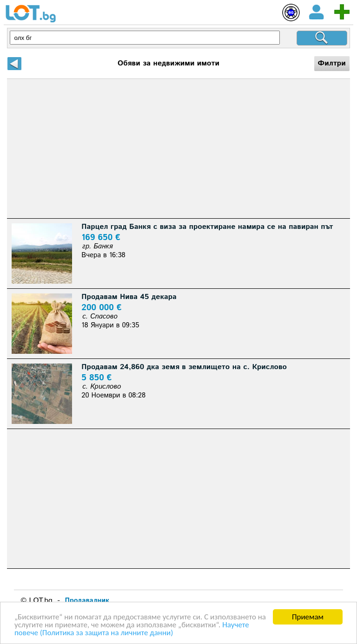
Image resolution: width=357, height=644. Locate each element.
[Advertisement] (178, 149)
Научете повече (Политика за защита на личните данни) (132, 629)
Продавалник (87, 601)
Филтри (332, 63)
